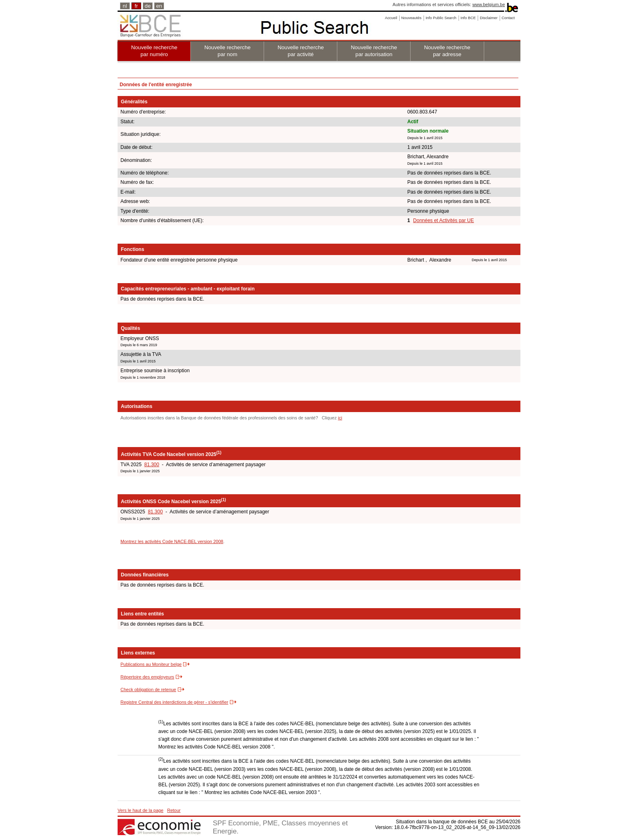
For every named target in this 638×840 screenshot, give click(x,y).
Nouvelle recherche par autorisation (374, 51)
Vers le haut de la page (141, 810)
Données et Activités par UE (443, 220)
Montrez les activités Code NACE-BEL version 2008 (172, 541)
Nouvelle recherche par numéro (154, 51)
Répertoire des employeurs (147, 677)
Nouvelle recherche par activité (301, 51)
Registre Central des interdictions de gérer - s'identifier (174, 702)
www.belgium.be (489, 4)
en (159, 6)
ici (340, 418)
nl (125, 6)
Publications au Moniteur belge (151, 664)
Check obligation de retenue (148, 689)
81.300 (152, 465)
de (148, 6)
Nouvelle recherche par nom (227, 51)
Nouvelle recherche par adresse (447, 51)
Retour (174, 810)
